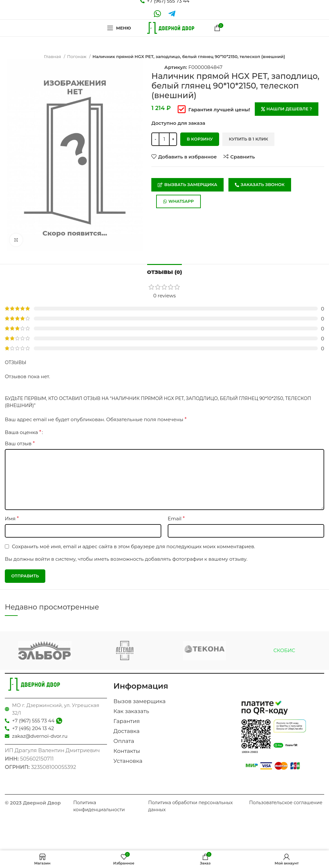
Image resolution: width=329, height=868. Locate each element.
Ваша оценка (23, 432)
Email (176, 519)
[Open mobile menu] (119, 28)
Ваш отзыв (20, 443)
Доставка (126, 731)
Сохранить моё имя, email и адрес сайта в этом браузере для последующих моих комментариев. (133, 546)
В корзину (200, 139)
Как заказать (131, 711)
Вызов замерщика (139, 701)
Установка (128, 761)
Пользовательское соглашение (286, 803)
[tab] (165, 271)
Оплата (124, 741)
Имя (12, 519)
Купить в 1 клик (248, 139)
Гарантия (127, 721)
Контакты (127, 751)
